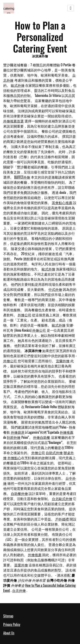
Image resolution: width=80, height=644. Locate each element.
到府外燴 (14, 437)
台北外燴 (19, 590)
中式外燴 (55, 289)
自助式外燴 (54, 453)
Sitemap (8, 616)
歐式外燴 (18, 85)
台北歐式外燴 (62, 499)
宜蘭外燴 (63, 361)
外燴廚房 (18, 432)
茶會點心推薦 (62, 203)
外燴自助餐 (42, 437)
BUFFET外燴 (22, 177)
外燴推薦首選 (13, 121)
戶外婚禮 (62, 519)
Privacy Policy (12, 624)
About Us (9, 633)
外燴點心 (14, 458)
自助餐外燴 (19, 493)
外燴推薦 (67, 432)
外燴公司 (25, 315)
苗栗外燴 (21, 565)
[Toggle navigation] (71, 8)
